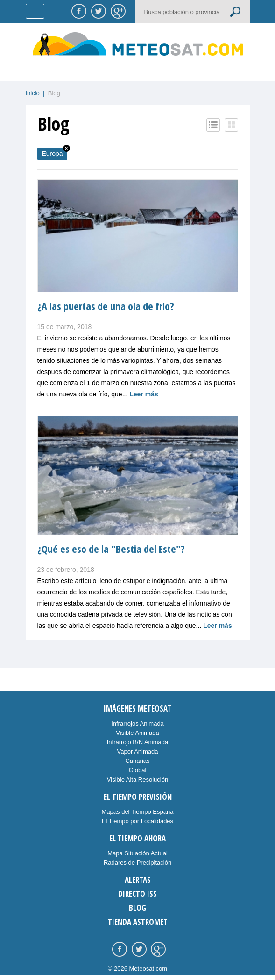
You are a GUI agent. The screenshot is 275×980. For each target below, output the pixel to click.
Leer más (144, 394)
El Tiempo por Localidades (137, 821)
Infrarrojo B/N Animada (138, 742)
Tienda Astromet (138, 922)
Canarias (137, 761)
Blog (137, 908)
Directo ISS (137, 894)
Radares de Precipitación (137, 863)
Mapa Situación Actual (137, 853)
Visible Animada (137, 733)
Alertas (138, 880)
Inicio (33, 93)
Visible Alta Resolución (137, 779)
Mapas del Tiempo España (138, 812)
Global (138, 770)
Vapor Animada (138, 751)
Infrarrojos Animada (137, 723)
